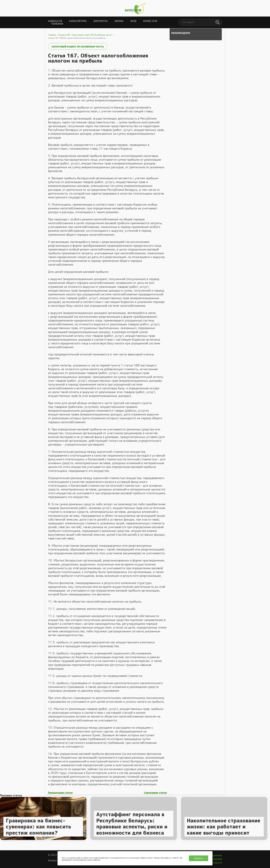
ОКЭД (133, 21)
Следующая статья (155, 793)
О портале (216, 859)
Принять (199, 858)
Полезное (57, 24)
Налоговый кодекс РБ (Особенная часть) (78, 47)
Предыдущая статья (60, 793)
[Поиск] (218, 23)
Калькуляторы (78, 21)
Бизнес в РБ (150, 21)
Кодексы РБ (55, 21)
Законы (119, 21)
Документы (101, 21)
